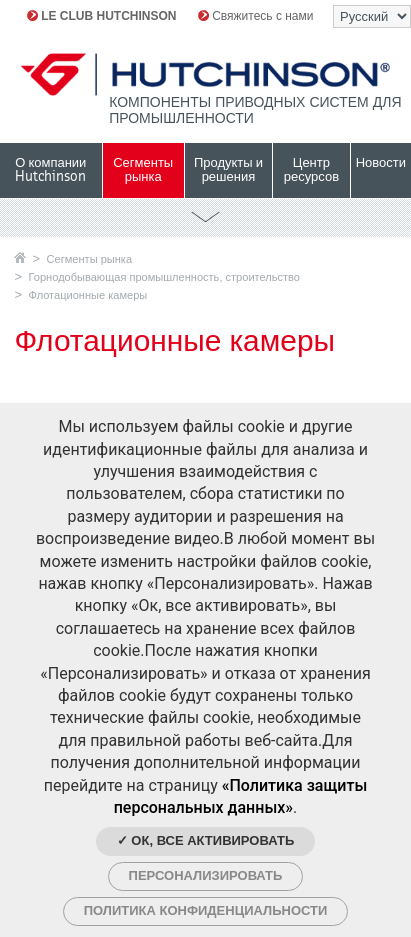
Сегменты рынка (89, 259)
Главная (20, 257)
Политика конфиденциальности (206, 910)
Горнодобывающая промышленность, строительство (164, 277)
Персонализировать (206, 875)
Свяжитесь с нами (256, 16)
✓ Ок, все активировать (206, 840)
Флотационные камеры (88, 295)
